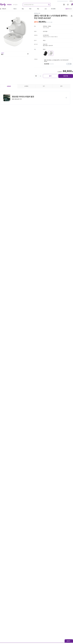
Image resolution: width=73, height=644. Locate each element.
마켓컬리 (9, 5)
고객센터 (71, 1)
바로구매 (66, 76)
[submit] (49, 4)
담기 (50, 76)
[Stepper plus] (70, 64)
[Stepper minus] (67, 64)
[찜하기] (28, 54)
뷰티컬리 (15, 5)
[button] (35, 98)
